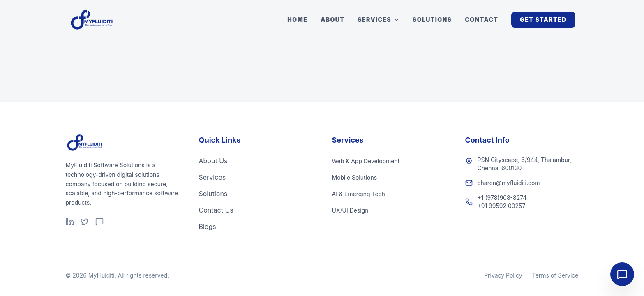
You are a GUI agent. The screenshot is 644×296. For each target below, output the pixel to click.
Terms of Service (555, 275)
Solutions (432, 20)
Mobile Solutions (355, 177)
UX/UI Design (350, 210)
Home (297, 20)
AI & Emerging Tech (359, 194)
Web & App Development (366, 161)
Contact (482, 20)
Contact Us (216, 210)
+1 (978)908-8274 (502, 198)
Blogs (208, 227)
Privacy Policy (503, 275)
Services (379, 20)
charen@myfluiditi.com (509, 183)
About (332, 20)
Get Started (543, 20)
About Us (213, 161)
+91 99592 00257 (502, 206)
